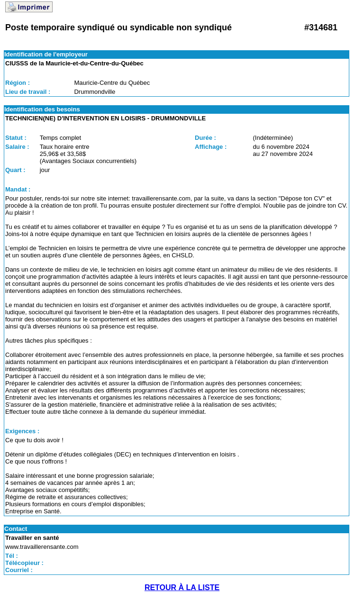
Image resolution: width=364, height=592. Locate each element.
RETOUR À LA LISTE (182, 587)
